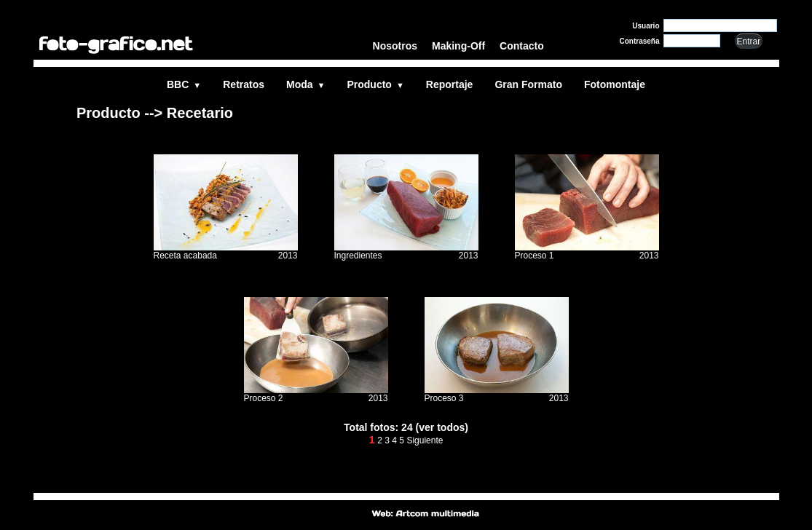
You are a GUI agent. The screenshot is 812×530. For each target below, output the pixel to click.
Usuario (646, 26)
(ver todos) (442, 427)
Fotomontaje (615, 84)
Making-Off (458, 46)
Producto (375, 84)
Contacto (522, 46)
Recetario (200, 113)
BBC (184, 84)
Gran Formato (528, 84)
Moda (306, 84)
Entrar (749, 41)
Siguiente (425, 440)
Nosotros (395, 46)
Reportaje (450, 84)
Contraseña (639, 41)
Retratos (244, 84)
